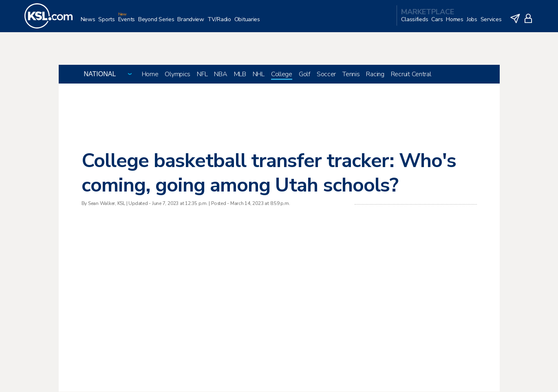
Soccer (326, 75)
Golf (304, 75)
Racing (375, 75)
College (282, 75)
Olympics (178, 75)
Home (150, 75)
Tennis (351, 75)
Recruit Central (411, 75)
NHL (259, 75)
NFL (202, 75)
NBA (221, 75)
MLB (240, 75)
